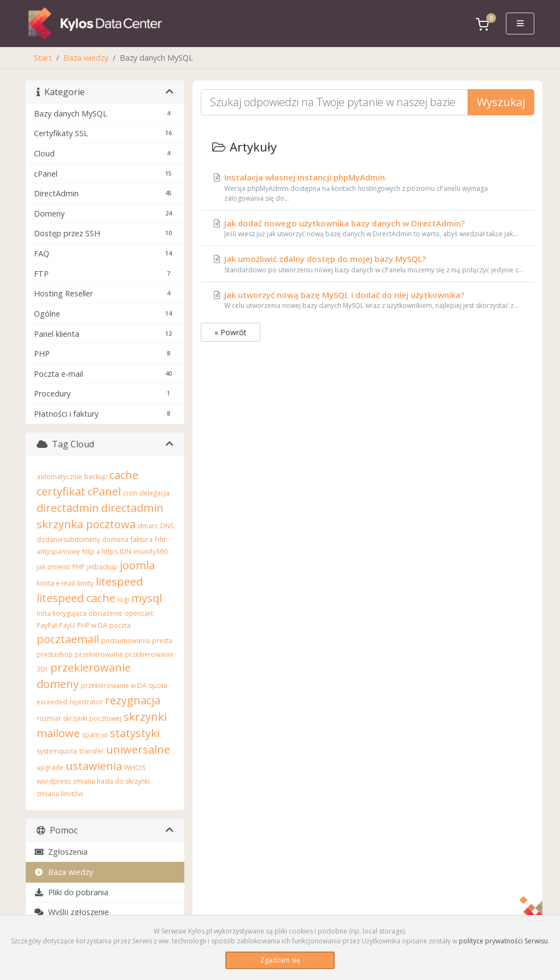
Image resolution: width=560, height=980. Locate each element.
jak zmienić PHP (61, 567)
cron (130, 493)
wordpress (54, 781)
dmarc (148, 526)
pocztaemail (68, 639)
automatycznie (59, 477)
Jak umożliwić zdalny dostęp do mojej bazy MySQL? (367, 264)
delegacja (154, 493)
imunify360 (150, 552)
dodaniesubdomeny (68, 539)
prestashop (55, 654)
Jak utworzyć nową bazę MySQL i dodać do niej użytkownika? (367, 300)
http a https (100, 552)
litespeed (119, 582)
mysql (147, 598)
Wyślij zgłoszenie (71, 912)
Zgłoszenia (61, 852)
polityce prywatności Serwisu (503, 941)
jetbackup (102, 567)
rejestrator (86, 702)
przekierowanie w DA (114, 686)
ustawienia (94, 766)
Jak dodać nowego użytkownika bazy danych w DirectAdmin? (367, 229)
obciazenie (106, 613)
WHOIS (135, 768)
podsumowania (126, 641)
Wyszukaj (501, 102)
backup (96, 477)
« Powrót (231, 332)
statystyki (135, 733)
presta (162, 641)
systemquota (57, 751)
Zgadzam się (280, 960)
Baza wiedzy (86, 58)
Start (43, 58)
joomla (137, 565)
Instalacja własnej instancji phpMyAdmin (367, 188)
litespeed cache (76, 598)
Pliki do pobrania (71, 892)
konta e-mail (56, 583)
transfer (92, 751)
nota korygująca (62, 613)
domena (115, 539)
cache (124, 475)
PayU (67, 625)
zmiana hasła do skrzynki (111, 781)
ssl (105, 735)
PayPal (47, 625)
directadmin (68, 508)
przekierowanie (99, 654)
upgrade (50, 768)
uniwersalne (138, 749)
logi (123, 600)
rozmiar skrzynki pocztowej (79, 718)
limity (85, 583)
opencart (139, 613)
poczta (120, 625)
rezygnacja (133, 700)
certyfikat (61, 491)
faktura (142, 539)
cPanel (104, 491)
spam (91, 735)
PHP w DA (92, 625)
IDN (126, 552)
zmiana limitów (60, 794)
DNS (167, 526)
